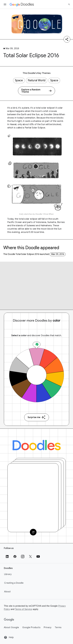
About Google (11, 627)
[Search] (69, 4)
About (7, 592)
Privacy (48, 627)
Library (8, 574)
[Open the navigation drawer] (5, 4)
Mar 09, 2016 (58, 254)
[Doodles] (37, 445)
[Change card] (33, 532)
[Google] (9, 620)
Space (19, 80)
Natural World (37, 80)
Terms (58, 627)
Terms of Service (24, 609)
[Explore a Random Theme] (36, 91)
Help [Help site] (9, 637)
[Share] (67, 39)
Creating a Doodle (14, 583)
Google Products (31, 627)
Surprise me (37, 417)
